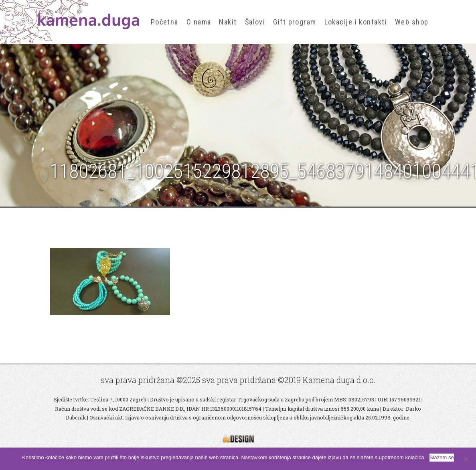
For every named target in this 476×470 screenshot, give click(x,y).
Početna (165, 22)
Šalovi (255, 22)
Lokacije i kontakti (356, 22)
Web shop (412, 22)
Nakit (228, 22)
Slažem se (442, 457)
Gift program (295, 22)
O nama (199, 22)
